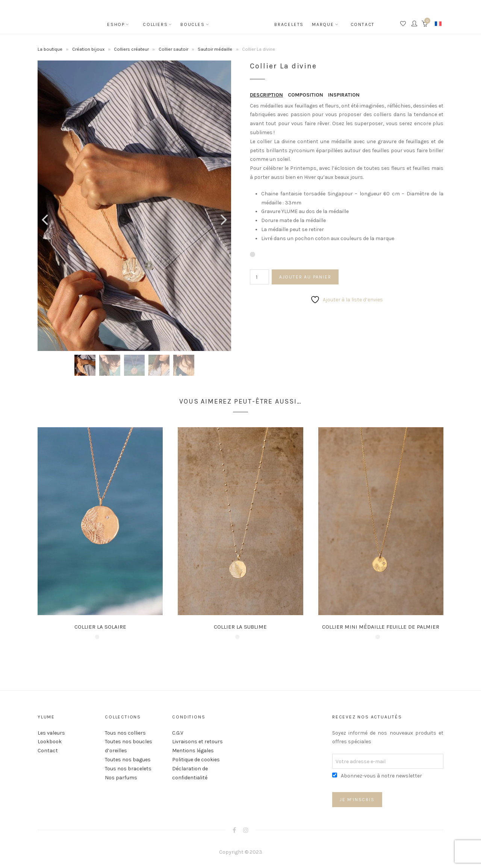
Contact (363, 24)
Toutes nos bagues (128, 760)
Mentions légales (193, 751)
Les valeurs (51, 733)
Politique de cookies (196, 760)
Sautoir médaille (215, 49)
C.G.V (178, 733)
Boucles (193, 24)
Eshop (116, 24)
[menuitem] (438, 23)
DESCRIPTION (266, 95)
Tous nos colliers (125, 733)
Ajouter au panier (305, 277)
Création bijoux (88, 49)
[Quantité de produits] (259, 277)
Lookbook (50, 742)
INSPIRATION (344, 95)
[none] (438, 23)
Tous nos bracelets (128, 769)
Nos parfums (121, 778)
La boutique (50, 49)
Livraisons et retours (197, 742)
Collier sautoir (173, 49)
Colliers (155, 24)
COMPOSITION (306, 95)
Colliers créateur (131, 49)
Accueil (240, 19)
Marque (323, 24)
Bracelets (287, 24)
